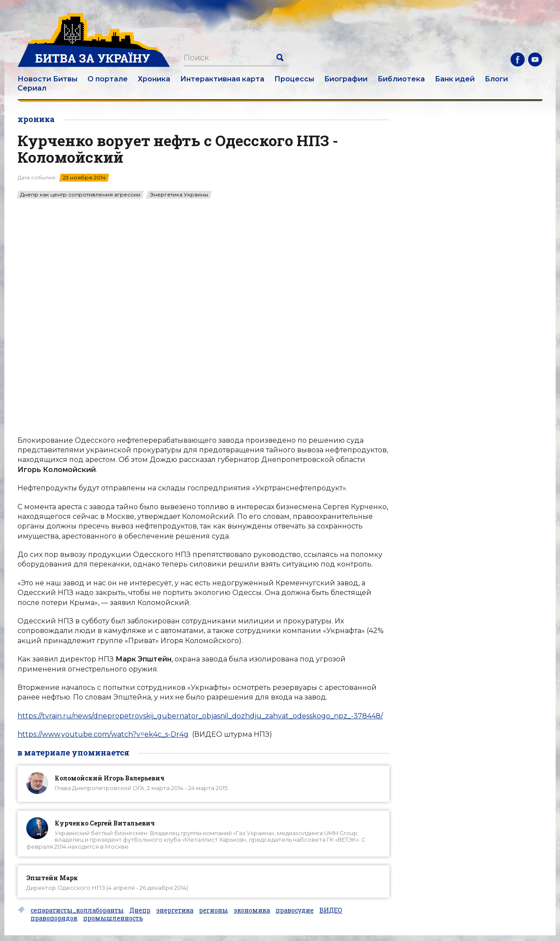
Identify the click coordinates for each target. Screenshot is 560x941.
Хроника (154, 79)
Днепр (140, 910)
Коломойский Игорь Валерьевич (110, 778)
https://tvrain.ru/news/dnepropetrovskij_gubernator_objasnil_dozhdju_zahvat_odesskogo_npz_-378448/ (200, 716)
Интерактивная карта (222, 79)
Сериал (32, 88)
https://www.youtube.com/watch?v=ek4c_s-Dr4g (103, 734)
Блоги (496, 79)
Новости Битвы (47, 79)
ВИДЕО (331, 910)
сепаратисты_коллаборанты (77, 910)
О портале (108, 79)
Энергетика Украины (179, 195)
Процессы (294, 79)
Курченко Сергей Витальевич (105, 823)
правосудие (295, 910)
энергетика (175, 910)
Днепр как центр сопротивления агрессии (80, 195)
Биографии (346, 79)
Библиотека (401, 79)
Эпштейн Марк (52, 878)
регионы (213, 910)
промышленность (113, 918)
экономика (252, 910)
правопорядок (54, 918)
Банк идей (455, 79)
